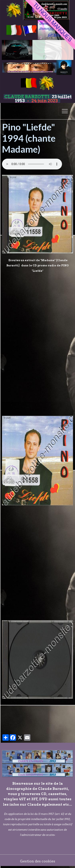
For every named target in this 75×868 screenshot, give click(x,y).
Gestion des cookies (38, 861)
